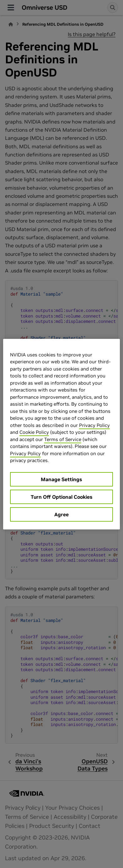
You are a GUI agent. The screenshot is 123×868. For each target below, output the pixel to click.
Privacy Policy (94, 425)
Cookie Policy (34, 432)
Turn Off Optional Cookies (61, 497)
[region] (61, 434)
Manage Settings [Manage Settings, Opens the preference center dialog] (61, 479)
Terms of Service (63, 439)
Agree (61, 514)
